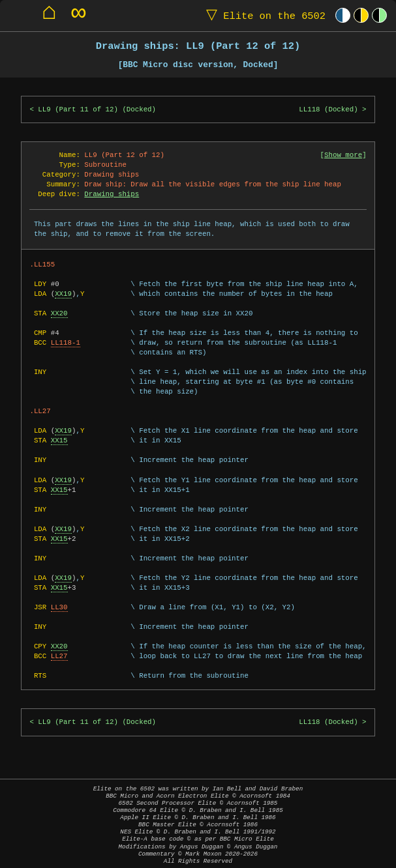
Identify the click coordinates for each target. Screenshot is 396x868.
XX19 (63, 294)
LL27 (59, 656)
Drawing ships (112, 194)
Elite (263, 15)
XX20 (59, 313)
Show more (343, 155)
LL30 (59, 607)
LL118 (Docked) (328, 109)
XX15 (59, 441)
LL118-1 (66, 343)
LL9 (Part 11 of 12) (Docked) (97, 109)
